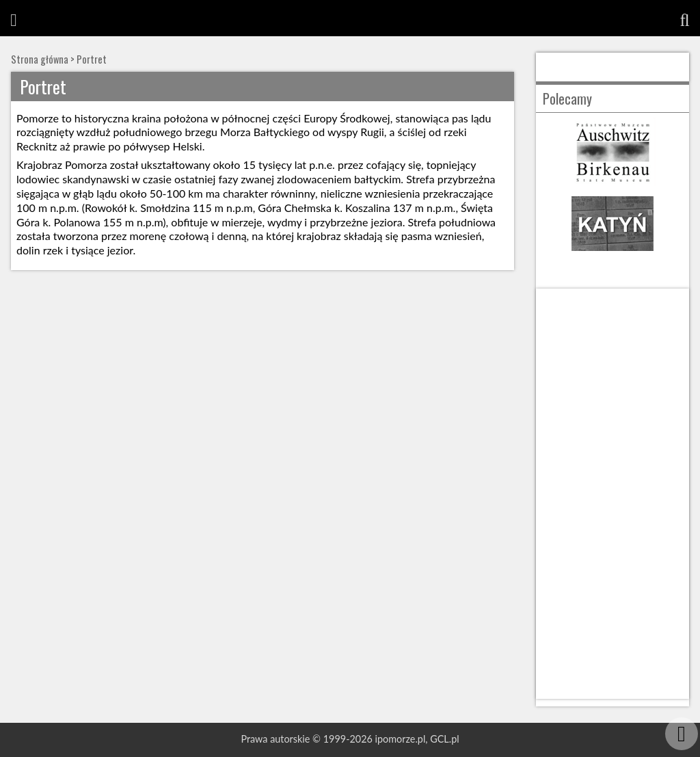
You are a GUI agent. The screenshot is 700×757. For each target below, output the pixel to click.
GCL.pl (444, 739)
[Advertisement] (612, 494)
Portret (92, 59)
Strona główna (40, 59)
